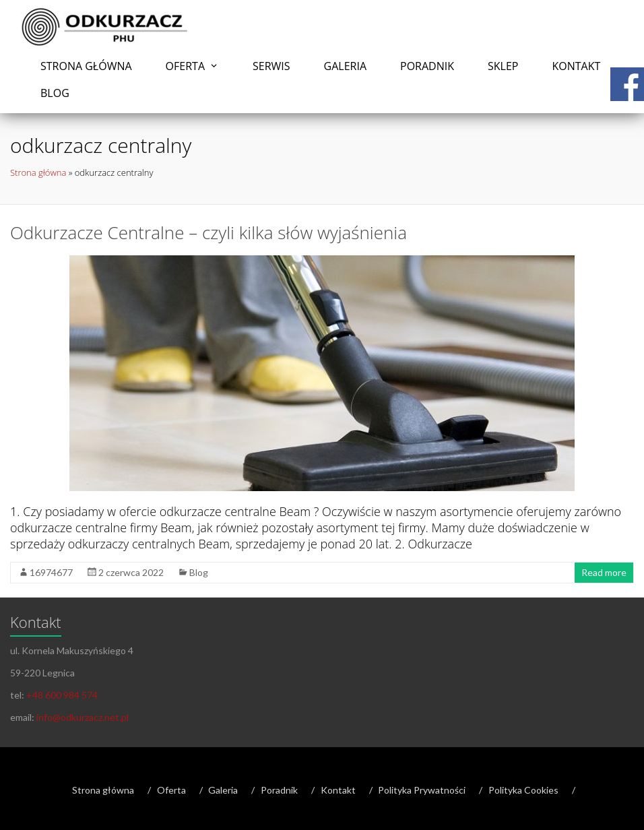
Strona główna (86, 66)
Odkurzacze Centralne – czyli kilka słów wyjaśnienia (208, 232)
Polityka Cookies (523, 790)
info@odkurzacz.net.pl (83, 717)
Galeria (345, 66)
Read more (604, 572)
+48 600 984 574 (62, 695)
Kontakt (576, 66)
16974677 (51, 572)
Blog (55, 93)
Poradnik (427, 66)
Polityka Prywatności (422, 790)
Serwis (271, 66)
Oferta (185, 66)
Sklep (503, 66)
